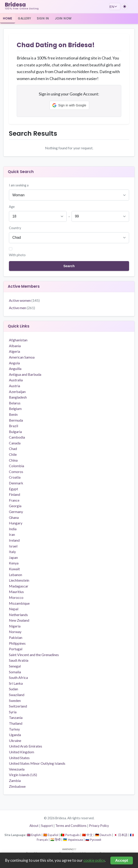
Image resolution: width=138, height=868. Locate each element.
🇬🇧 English (34, 835)
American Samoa (22, 357)
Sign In (43, 18)
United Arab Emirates (26, 746)
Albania (15, 346)
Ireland (14, 540)
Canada (15, 443)
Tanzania (16, 717)
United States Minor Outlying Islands (37, 763)
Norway (15, 632)
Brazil (13, 426)
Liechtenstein (19, 580)
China (13, 460)
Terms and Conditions (71, 826)
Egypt (13, 489)
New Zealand (19, 620)
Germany (16, 512)
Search (69, 266)
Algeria (14, 351)
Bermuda (16, 420)
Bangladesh (18, 397)
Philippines (17, 643)
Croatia (15, 477)
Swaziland (17, 695)
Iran (12, 534)
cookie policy (94, 860)
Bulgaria (15, 432)
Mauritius (16, 592)
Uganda (15, 735)
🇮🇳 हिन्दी (56, 840)
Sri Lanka (16, 683)
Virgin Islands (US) (23, 775)
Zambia (15, 780)
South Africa (18, 677)
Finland (14, 494)
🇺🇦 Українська (73, 840)
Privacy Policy (99, 826)
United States (19, 758)
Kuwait (14, 569)
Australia (16, 380)
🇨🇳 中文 (87, 835)
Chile (13, 454)
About (34, 826)
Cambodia (17, 437)
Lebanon (15, 575)
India (13, 529)
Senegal (15, 666)
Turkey (14, 729)
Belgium (15, 409)
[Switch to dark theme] (125, 6)
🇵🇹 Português (70, 835)
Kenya (14, 563)
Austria (14, 386)
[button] (69, 105)
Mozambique (19, 603)
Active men (22, 308)
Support (47, 826)
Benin (13, 414)
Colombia (16, 466)
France (14, 500)
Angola (14, 363)
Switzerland (18, 706)
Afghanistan (18, 340)
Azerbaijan (17, 392)
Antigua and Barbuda (25, 374)
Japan (13, 557)
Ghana (14, 517)
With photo (17, 255)
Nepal (14, 609)
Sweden (15, 700)
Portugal (16, 649)
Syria (13, 712)
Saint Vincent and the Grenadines (34, 655)
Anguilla (15, 369)
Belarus (15, 403)
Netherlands (18, 615)
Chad (13, 449)
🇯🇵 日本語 (121, 835)
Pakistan (16, 637)
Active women (24, 300)
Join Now (63, 18)
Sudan (13, 689)
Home (8, 18)
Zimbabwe (17, 786)
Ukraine (15, 740)
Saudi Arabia (19, 660)
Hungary (16, 523)
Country (15, 228)
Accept (122, 860)
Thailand (16, 723)
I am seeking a (19, 185)
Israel (13, 546)
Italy (12, 552)
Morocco (16, 597)
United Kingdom (22, 752)
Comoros (16, 472)
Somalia (15, 672)
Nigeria (15, 626)
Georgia (15, 506)
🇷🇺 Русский (93, 840)
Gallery (25, 18)
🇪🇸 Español (51, 835)
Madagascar (19, 586)
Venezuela (17, 769)
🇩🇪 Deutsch (103, 835)
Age (12, 207)
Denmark (16, 483)
